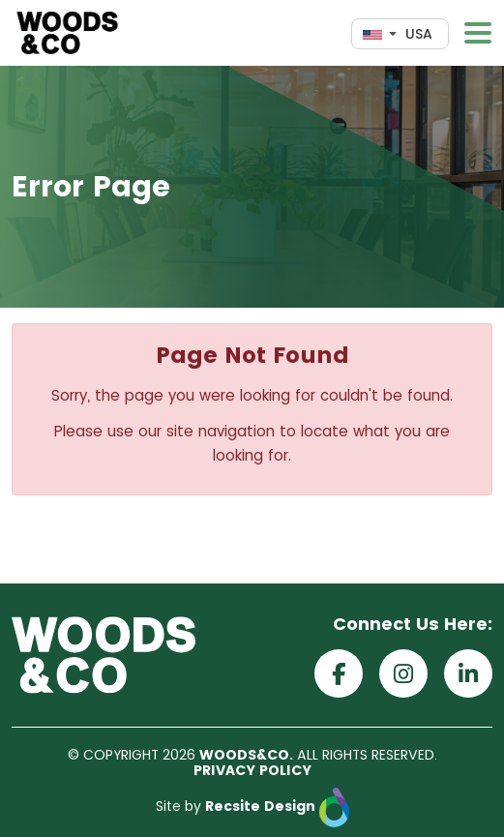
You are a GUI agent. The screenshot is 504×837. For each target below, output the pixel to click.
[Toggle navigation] (478, 33)
